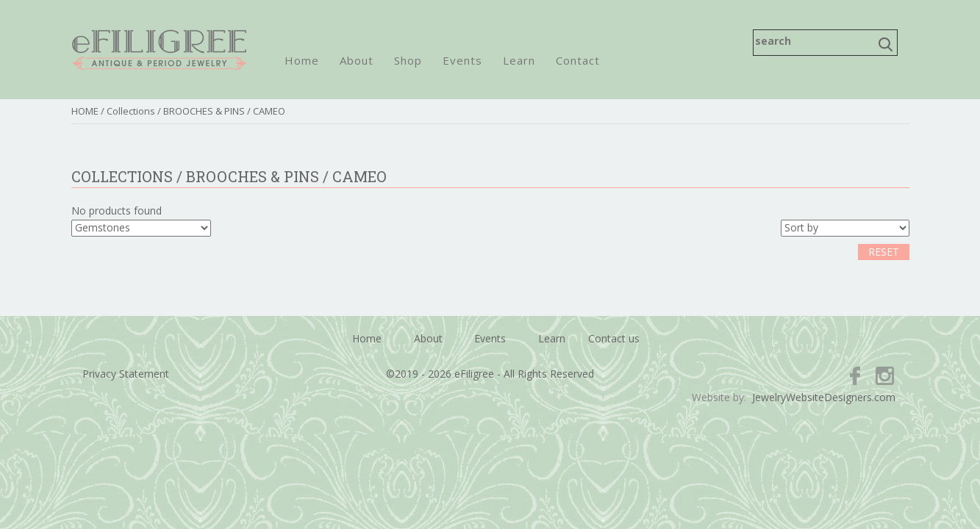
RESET (884, 252)
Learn (519, 60)
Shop (408, 60)
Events (462, 60)
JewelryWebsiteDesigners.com (824, 397)
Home (302, 60)
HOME (85, 111)
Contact (578, 60)
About (357, 60)
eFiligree (159, 50)
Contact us (614, 338)
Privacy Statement (126, 374)
